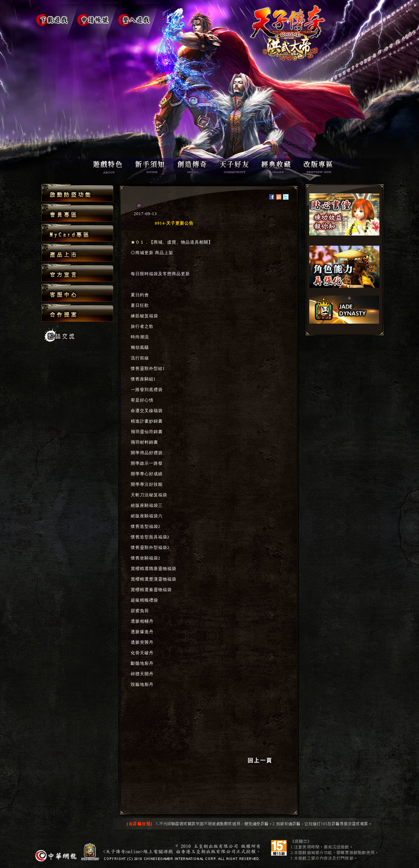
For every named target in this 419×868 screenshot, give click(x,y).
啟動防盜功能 (77, 193)
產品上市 (77, 253)
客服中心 (77, 293)
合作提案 (77, 313)
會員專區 (77, 213)
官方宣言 (77, 273)
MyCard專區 (77, 233)
